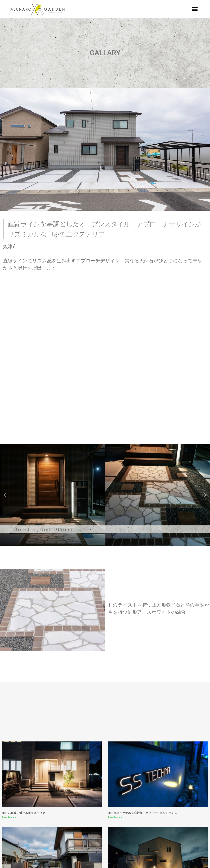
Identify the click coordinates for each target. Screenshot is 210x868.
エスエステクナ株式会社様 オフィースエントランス (143, 813)
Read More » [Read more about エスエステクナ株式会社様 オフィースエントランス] (115, 817)
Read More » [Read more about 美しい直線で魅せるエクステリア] (9, 817)
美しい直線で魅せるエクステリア (24, 813)
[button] (195, 9)
